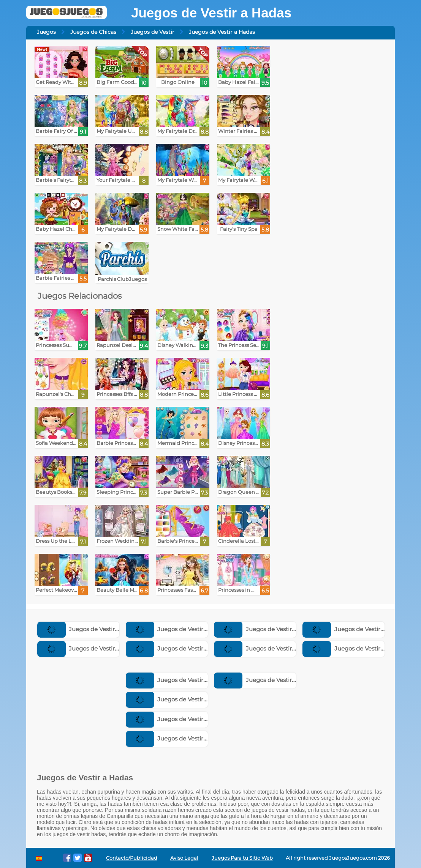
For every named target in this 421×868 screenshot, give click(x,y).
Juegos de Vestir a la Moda (179, 680)
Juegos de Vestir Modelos (354, 629)
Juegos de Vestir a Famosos (269, 680)
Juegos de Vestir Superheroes (183, 648)
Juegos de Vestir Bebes (351, 648)
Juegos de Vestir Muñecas (90, 648)
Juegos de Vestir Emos (173, 719)
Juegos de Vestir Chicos (86, 629)
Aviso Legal (184, 858)
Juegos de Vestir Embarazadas (273, 629)
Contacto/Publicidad (132, 858)
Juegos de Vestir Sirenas (176, 738)
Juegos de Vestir (153, 32)
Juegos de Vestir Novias (263, 648)
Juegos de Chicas (93, 32)
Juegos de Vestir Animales (179, 699)
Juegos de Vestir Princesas (179, 629)
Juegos (46, 32)
